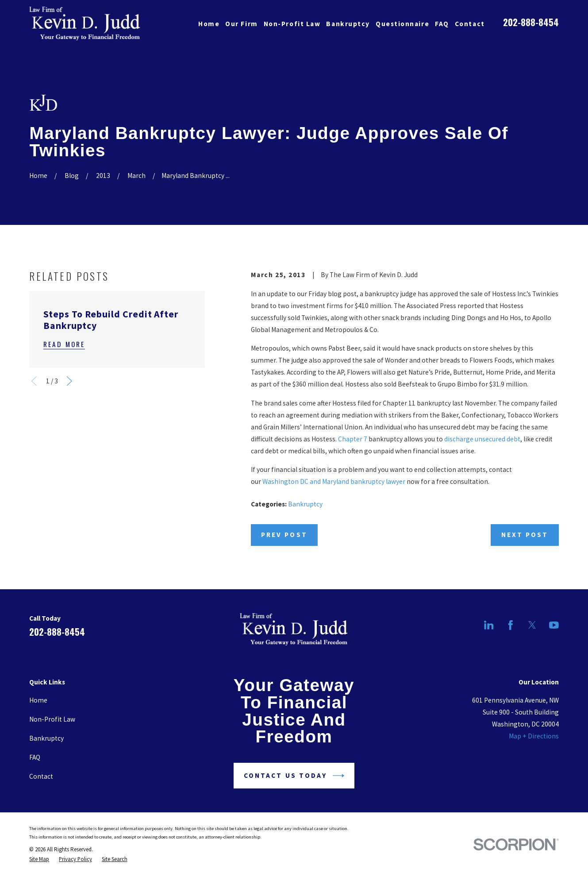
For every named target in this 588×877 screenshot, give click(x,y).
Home (38, 700)
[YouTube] (554, 625)
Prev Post (284, 535)
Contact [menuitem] (470, 24)
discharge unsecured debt (482, 439)
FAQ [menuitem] (442, 24)
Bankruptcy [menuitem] (348, 24)
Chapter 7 (353, 439)
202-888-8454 (531, 22)
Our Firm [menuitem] (241, 24)
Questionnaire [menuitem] (402, 24)
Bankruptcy (305, 504)
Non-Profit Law (52, 719)
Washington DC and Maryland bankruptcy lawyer (334, 481)
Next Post (525, 535)
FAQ (35, 757)
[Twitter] (532, 625)
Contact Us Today (294, 776)
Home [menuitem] (209, 24)
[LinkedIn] (489, 625)
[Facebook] (511, 625)
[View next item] (69, 381)
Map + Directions (534, 736)
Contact (41, 776)
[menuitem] (39, 860)
